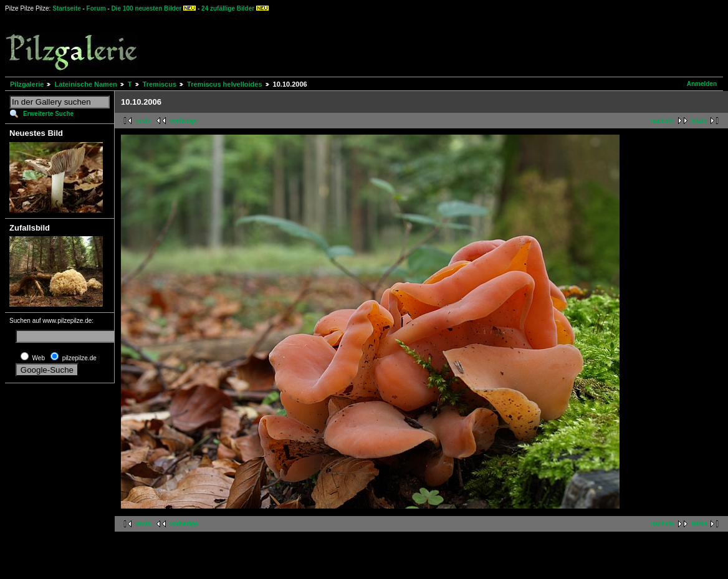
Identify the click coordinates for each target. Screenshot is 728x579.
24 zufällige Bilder (228, 8)
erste (143, 121)
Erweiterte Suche (48, 114)
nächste (663, 121)
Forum (96, 8)
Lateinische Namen (85, 84)
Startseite (67, 8)
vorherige (184, 121)
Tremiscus (160, 84)
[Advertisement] (462, 44)
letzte (699, 121)
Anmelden (702, 84)
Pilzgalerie (27, 84)
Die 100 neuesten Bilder (147, 8)
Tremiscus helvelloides (224, 84)
